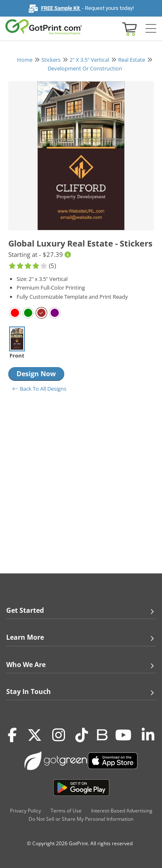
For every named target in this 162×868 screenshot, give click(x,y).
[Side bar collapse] (151, 29)
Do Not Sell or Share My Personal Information (81, 819)
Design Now (36, 374)
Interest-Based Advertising (122, 811)
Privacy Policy (25, 811)
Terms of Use (66, 811)
